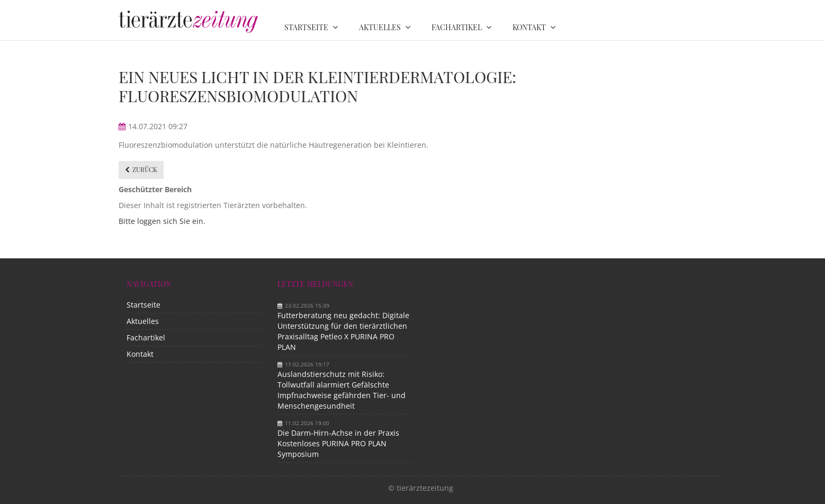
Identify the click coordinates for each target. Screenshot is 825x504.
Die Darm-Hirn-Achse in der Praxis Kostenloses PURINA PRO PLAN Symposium (338, 443)
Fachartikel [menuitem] (457, 27)
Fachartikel (146, 337)
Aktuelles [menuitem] (380, 27)
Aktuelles (143, 321)
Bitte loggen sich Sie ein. (162, 221)
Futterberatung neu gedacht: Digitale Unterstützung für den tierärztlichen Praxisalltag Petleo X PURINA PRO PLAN (343, 331)
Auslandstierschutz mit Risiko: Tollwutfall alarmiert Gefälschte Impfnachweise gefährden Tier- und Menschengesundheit (342, 390)
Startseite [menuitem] (306, 27)
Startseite (144, 305)
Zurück (145, 169)
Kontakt (140, 354)
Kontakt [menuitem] (529, 27)
